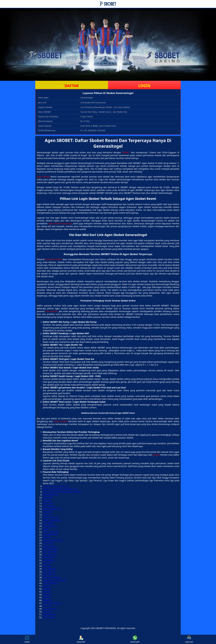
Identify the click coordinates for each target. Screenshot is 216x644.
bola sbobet (52, 311)
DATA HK (47, 500)
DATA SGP (48, 498)
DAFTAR (72, 86)
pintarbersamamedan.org (55, 486)
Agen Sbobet (43, 177)
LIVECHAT (189, 639)
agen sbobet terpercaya (60, 223)
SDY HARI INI (49, 569)
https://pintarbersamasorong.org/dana (62, 492)
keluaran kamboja (52, 577)
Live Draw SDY (50, 609)
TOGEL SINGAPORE (52, 520)
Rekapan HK (49, 557)
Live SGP (47, 606)
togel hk (47, 586)
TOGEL (46, 529)
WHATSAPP (135, 639)
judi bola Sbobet (53, 259)
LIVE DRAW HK (50, 555)
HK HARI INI (49, 506)
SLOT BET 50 (49, 575)
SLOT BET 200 (49, 552)
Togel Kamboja (50, 583)
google (156, 455)
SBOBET (126, 152)
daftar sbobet (61, 421)
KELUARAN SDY (50, 535)
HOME (27, 639)
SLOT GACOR (49, 572)
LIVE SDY (47, 566)
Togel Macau (49, 546)
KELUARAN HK (50, 526)
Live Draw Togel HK (52, 603)
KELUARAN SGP (50, 495)
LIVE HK (47, 563)
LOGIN (144, 86)
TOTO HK (47, 515)
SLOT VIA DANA (50, 549)
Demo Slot (48, 503)
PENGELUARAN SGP (52, 540)
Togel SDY (48, 612)
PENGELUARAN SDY (52, 509)
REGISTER (81, 639)
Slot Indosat (49, 617)
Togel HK (47, 600)
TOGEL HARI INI (51, 518)
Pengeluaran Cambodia (54, 580)
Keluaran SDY (49, 615)
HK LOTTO (48, 543)
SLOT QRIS (48, 523)
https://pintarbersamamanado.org (60, 489)
